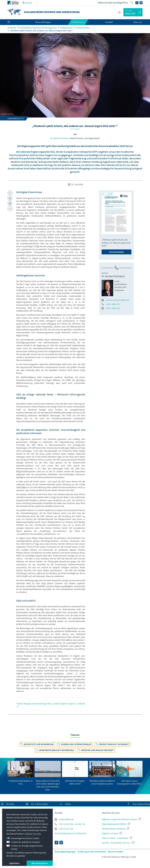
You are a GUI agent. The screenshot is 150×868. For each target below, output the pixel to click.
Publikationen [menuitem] (78, 22)
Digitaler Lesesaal (112, 833)
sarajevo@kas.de (64, 819)
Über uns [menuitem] (138, 22)
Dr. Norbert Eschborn (60, 138)
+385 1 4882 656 (111, 308)
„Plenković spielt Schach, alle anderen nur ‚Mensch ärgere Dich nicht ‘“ (42, 31)
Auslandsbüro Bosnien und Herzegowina (38, 28)
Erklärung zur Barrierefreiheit (92, 852)
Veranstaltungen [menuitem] (43, 22)
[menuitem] (11, 22)
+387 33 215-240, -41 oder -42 (70, 824)
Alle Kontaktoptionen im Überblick (70, 833)
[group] (21, 773)
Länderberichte (82, 28)
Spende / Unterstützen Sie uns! (118, 843)
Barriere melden (116, 852)
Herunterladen (116, 252)
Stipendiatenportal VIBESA (116, 824)
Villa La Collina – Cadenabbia (117, 838)
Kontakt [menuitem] (109, 22)
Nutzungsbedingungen (65, 852)
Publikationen (66, 28)
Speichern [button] (14, 863)
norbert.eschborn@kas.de (115, 300)
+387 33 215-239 (64, 829)
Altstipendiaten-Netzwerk (115, 829)
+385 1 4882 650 (111, 304)
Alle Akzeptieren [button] (40, 863)
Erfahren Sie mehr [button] (33, 834)
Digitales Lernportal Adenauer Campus (121, 819)
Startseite (12, 28)
